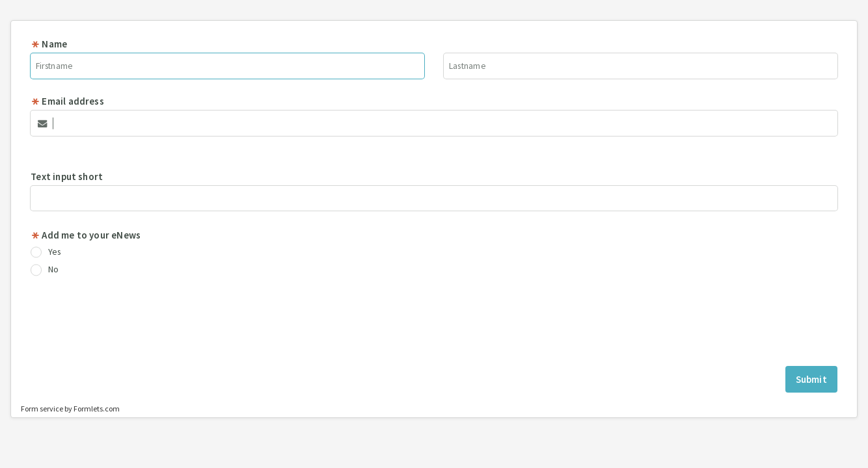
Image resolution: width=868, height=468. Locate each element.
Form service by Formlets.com (70, 409)
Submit (811, 379)
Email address (67, 101)
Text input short (67, 176)
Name (49, 44)
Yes (46, 252)
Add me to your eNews (86, 235)
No (45, 270)
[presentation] (434, 323)
